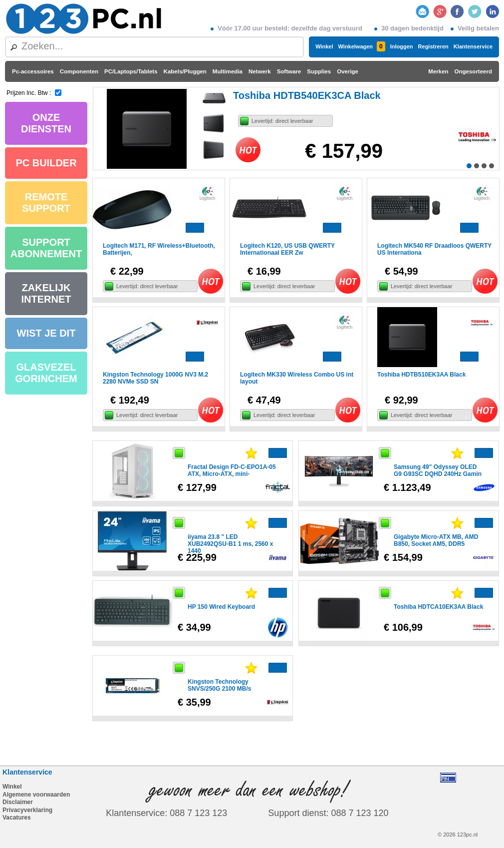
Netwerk (260, 71)
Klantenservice (473, 46)
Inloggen (402, 46)
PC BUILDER (46, 163)
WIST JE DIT (46, 333)
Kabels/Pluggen (185, 71)
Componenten (79, 71)
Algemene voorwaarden (36, 795)
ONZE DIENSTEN (46, 123)
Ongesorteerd (473, 71)
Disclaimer (18, 802)
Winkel (324, 46)
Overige (348, 71)
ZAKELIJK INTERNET (46, 293)
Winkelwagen (361, 46)
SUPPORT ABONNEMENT (46, 248)
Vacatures (17, 818)
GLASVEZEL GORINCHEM (46, 373)
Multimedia (228, 71)
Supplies (319, 71)
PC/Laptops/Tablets (131, 71)
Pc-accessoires (33, 71)
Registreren (433, 46)
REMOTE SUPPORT (46, 203)
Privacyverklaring (27, 810)
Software (289, 71)
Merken (438, 71)
